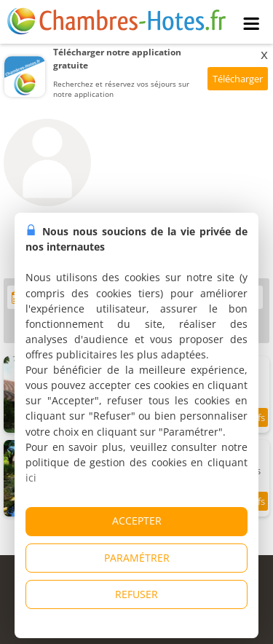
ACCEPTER (137, 521)
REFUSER (136, 594)
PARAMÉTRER (137, 558)
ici (31, 478)
